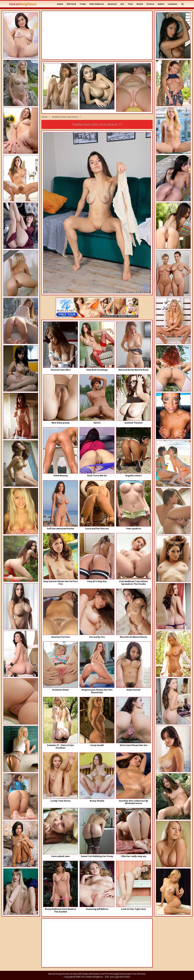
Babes (161, 4)
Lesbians (173, 4)
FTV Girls (109, 974)
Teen (130, 4)
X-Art (102, 974)
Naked (23, 4)
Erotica (150, 4)
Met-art (52, 974)
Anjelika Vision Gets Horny (65, 117)
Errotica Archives (71, 974)
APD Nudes (94, 974)
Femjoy (59, 974)
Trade (83, 4)
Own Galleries (97, 4)
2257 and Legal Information (118, 977)
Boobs (140, 4)
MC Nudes (84, 974)
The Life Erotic (139, 974)
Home (60, 4)
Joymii (129, 974)
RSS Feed (71, 4)
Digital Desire (120, 974)
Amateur (112, 4)
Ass (122, 4)
